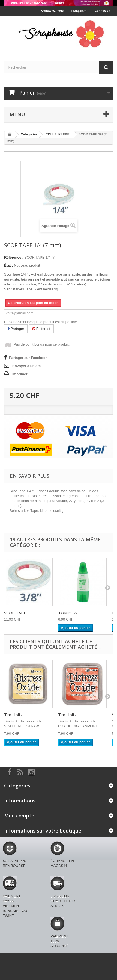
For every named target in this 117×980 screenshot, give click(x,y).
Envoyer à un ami (27, 366)
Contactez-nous (52, 11)
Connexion (102, 11)
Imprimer (20, 374)
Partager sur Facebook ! (29, 358)
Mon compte (19, 816)
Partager (16, 329)
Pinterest (41, 329)
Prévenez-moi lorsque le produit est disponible (40, 322)
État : (9, 265)
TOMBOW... (69, 613)
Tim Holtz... (15, 715)
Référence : (14, 257)
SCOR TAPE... (16, 613)
